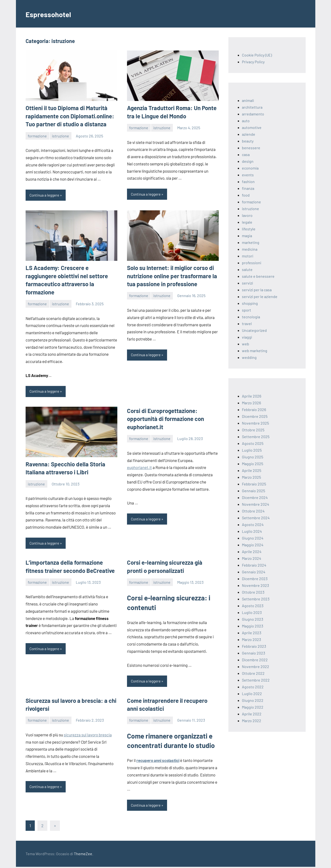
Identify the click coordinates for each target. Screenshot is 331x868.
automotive (252, 127)
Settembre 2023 (256, 599)
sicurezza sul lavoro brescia (88, 736)
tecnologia (251, 317)
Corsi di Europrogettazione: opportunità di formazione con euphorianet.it (165, 419)
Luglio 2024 (252, 531)
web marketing (255, 351)
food (246, 195)
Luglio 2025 (252, 450)
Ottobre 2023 (253, 592)
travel (247, 324)
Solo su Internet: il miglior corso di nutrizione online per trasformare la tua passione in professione (172, 276)
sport (246, 310)
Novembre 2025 (255, 423)
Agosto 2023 (253, 606)
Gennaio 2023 (254, 653)
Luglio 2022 (252, 694)
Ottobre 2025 (253, 430)
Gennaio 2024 (254, 572)
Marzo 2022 (252, 721)
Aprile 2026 (252, 396)
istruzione (60, 136)
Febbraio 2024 (254, 565)
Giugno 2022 (253, 700)
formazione (37, 136)
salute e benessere (258, 276)
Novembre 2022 (256, 666)
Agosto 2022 (253, 687)
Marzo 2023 (251, 639)
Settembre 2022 (256, 680)
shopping (250, 303)
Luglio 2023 (252, 612)
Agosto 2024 (253, 524)
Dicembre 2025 (255, 416)
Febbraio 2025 (254, 484)
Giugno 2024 (253, 538)
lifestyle (249, 229)
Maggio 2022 (253, 707)
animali (248, 100)
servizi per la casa (257, 290)
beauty (248, 141)
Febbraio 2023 (254, 646)
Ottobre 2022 (253, 673)
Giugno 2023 (253, 619)
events (248, 175)
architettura (252, 107)
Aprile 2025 (252, 470)
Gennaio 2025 (254, 491)
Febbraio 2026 (254, 409)
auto (246, 121)
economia (250, 168)
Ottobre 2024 (253, 511)
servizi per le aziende (260, 296)
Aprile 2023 (252, 633)
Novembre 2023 (255, 585)
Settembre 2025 (256, 437)
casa (246, 154)
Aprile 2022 (252, 714)
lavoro (247, 215)
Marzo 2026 (251, 403)
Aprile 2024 (252, 551)
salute (247, 269)
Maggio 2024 (253, 545)
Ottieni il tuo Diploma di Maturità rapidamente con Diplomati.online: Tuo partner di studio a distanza (70, 116)
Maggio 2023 (253, 626)
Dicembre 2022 (255, 660)
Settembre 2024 (256, 518)
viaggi (247, 337)
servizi (247, 283)
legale (247, 222)
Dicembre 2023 (255, 579)
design (248, 161)
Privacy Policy (253, 62)
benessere (251, 148)
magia (247, 236)
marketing (251, 242)
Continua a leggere (46, 195)
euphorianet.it (139, 468)
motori (248, 256)
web (246, 344)
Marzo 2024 (252, 558)
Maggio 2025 (253, 464)
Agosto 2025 (253, 443)
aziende (249, 134)
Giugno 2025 (253, 457)
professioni (252, 263)
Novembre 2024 (256, 504)
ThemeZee (83, 855)
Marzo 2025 (251, 477)
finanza (248, 188)
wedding (249, 357)
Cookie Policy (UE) (257, 55)
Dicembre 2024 (255, 497)
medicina (250, 249)
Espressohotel (53, 14)
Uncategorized (254, 330)
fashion (248, 181)
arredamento (253, 114)
